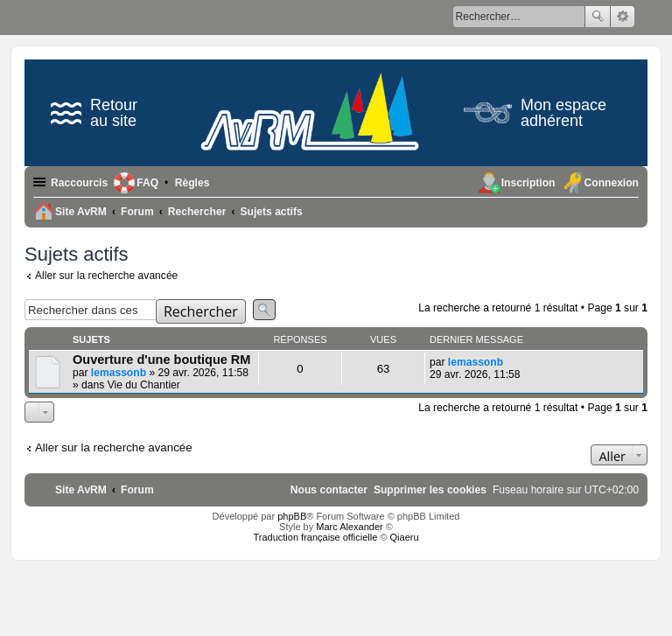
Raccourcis (79, 183)
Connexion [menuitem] (612, 183)
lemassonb (119, 373)
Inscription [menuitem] (528, 183)
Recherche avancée (623, 17)
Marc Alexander (349, 527)
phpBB (292, 516)
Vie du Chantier (144, 385)
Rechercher (598, 17)
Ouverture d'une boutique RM (161, 360)
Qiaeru (405, 537)
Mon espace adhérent (535, 113)
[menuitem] (192, 183)
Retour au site (94, 113)
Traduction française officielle (315, 537)
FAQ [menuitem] (147, 183)
